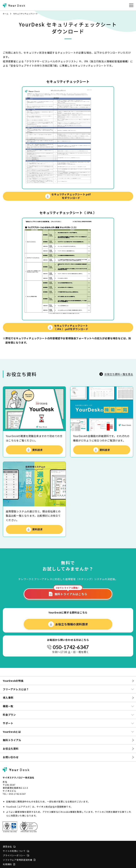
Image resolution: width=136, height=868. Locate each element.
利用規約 (9, 864)
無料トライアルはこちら (68, 592)
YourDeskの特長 (13, 681)
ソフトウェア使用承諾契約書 (19, 860)
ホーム (5, 14)
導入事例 (8, 698)
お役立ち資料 (11, 749)
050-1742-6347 (71, 647)
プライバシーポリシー (16, 855)
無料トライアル (12, 740)
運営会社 (9, 846)
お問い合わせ (11, 757)
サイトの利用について (16, 851)
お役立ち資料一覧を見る (116, 374)
